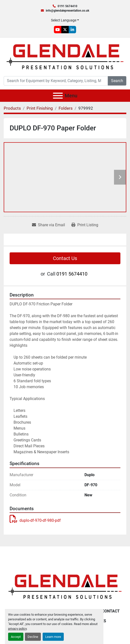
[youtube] (58, 30)
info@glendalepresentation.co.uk (67, 11)
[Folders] (66, 108)
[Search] (56, 81)
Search (117, 81)
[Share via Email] (49, 225)
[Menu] (58, 96)
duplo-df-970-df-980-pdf (35, 520)
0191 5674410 (67, 6)
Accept (16, 637)
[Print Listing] (85, 225)
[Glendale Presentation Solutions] (65, 586)
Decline (33, 637)
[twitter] (65, 30)
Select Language (64, 20)
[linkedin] (72, 30)
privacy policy (17, 629)
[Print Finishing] (40, 108)
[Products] (12, 108)
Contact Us (65, 258)
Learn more (53, 637)
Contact (111, 611)
